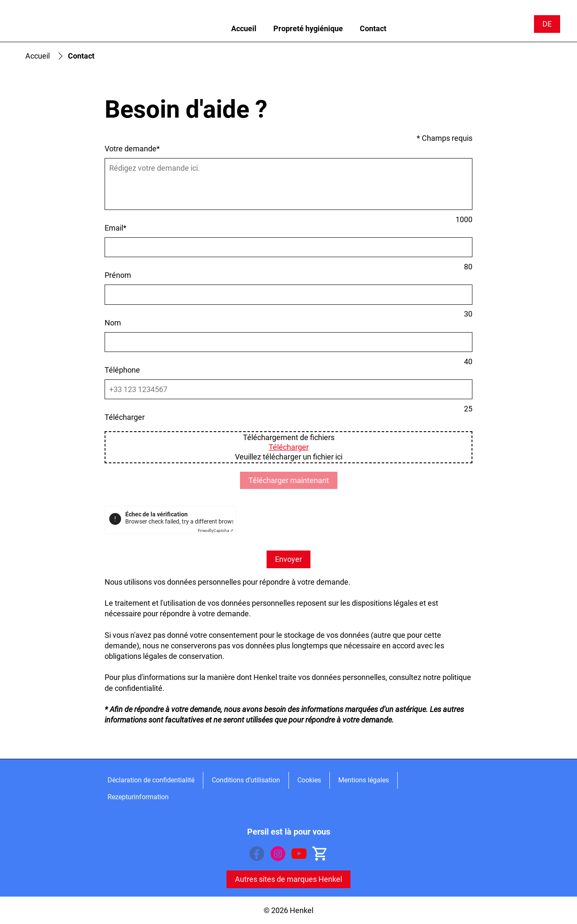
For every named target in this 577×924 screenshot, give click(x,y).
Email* (116, 228)
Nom (113, 323)
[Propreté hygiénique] (308, 29)
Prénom (118, 275)
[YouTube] (299, 854)
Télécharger (289, 447)
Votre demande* (132, 149)
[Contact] (373, 29)
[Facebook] (257, 854)
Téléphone (122, 370)
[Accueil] (244, 29)
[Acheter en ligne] (320, 854)
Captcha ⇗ (216, 530)
